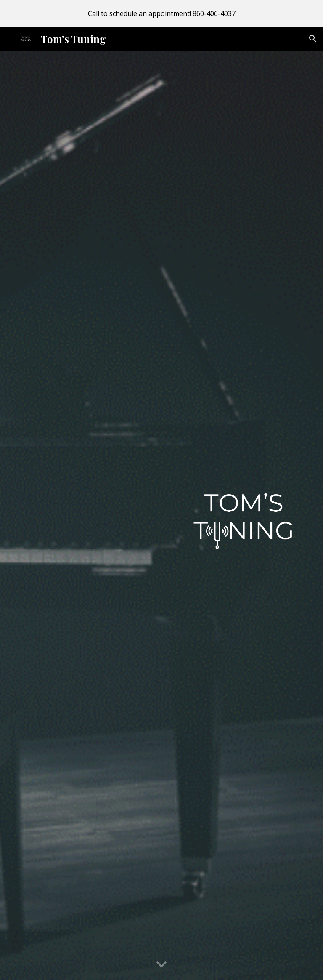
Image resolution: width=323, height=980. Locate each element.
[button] (313, 39)
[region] (161, 13)
